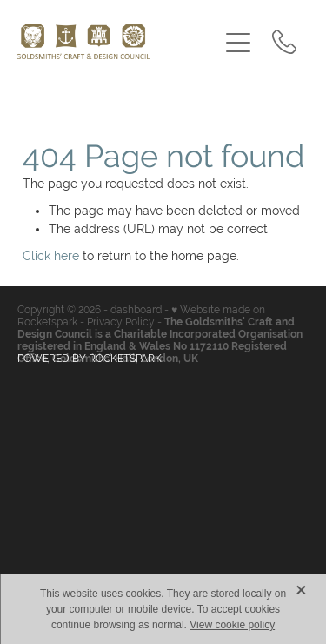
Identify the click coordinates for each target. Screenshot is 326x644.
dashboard (136, 310)
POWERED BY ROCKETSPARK (90, 359)
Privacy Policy (121, 322)
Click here (51, 256)
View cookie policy (232, 625)
